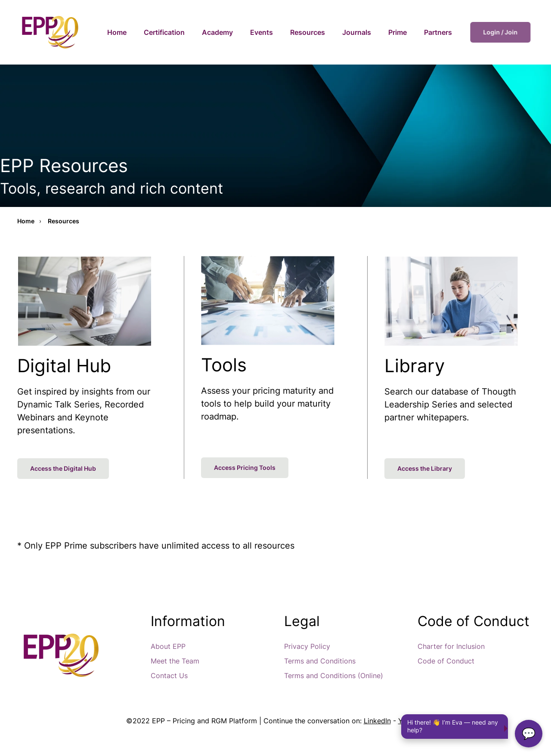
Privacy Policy (307, 646)
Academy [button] (217, 32)
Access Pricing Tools (245, 467)
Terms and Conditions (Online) (334, 676)
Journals (357, 32)
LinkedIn (377, 721)
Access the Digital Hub (63, 468)
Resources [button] (308, 32)
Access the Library (425, 468)
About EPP (168, 646)
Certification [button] (164, 32)
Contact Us (169, 676)
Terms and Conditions (320, 661)
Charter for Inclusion (451, 646)
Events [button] (262, 32)
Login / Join (504, 32)
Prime (398, 32)
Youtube (412, 721)
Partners (438, 32)
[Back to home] (50, 32)
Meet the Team (175, 661)
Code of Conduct (446, 661)
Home (117, 32)
